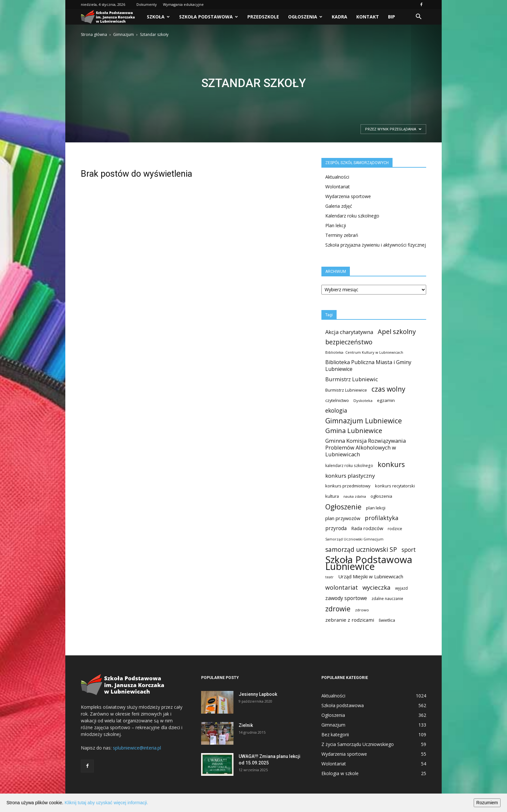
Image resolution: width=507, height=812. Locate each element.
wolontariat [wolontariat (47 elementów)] (342, 588)
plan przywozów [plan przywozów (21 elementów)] (343, 518)
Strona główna (94, 34)
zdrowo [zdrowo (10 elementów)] (362, 610)
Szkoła (158, 17)
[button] (418, 17)
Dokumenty (147, 4)
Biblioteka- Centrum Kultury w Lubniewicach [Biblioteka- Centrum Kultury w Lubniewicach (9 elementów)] (364, 352)
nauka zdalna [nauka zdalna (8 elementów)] (355, 496)
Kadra (340, 17)
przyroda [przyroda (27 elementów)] (336, 528)
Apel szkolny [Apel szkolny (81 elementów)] (397, 332)
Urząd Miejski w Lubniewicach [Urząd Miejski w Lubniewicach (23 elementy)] (371, 576)
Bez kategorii (335, 734)
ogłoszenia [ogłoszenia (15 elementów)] (381, 496)
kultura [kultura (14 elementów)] (332, 496)
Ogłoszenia (305, 17)
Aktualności (337, 177)
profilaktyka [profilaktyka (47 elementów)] (382, 518)
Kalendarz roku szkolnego (352, 216)
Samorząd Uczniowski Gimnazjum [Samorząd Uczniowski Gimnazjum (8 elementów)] (354, 539)
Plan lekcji (336, 225)
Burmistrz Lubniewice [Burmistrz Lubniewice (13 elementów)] (346, 390)
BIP (392, 17)
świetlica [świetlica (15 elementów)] (387, 620)
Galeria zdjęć (339, 206)
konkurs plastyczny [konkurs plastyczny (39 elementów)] (350, 476)
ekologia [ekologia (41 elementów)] (336, 411)
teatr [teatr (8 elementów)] (329, 577)
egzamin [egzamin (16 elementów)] (386, 400)
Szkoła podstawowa (209, 17)
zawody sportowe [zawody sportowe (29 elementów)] (346, 598)
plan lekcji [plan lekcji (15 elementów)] (376, 508)
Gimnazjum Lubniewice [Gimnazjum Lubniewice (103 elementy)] (364, 421)
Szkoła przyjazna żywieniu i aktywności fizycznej (376, 245)
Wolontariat (338, 187)
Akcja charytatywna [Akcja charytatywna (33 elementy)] (349, 332)
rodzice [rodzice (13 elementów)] (395, 528)
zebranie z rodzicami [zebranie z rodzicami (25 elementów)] (350, 620)
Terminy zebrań (342, 235)
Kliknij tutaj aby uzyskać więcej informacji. (106, 803)
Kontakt (368, 17)
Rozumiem (487, 803)
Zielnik (246, 725)
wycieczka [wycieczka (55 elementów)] (377, 587)
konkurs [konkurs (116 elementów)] (391, 464)
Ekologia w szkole (340, 773)
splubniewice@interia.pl (137, 748)
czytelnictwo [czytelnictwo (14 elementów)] (337, 400)
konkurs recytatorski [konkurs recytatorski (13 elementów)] (395, 486)
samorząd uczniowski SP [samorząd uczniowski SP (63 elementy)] (361, 549)
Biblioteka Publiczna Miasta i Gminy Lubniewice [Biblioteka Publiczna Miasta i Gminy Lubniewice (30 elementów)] (368, 366)
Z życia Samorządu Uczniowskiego (358, 744)
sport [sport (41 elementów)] (409, 550)
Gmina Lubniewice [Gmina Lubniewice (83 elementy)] (354, 431)
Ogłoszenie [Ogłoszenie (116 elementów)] (343, 507)
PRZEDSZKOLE (263, 17)
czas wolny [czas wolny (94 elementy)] (388, 389)
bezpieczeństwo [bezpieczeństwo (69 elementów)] (349, 342)
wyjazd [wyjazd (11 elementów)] (401, 588)
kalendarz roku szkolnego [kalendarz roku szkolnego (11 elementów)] (349, 466)
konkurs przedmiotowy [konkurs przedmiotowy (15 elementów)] (348, 486)
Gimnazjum (124, 34)
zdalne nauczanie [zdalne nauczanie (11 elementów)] (387, 599)
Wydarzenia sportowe (348, 196)
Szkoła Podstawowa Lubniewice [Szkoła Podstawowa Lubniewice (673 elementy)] (369, 563)
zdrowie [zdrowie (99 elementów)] (338, 609)
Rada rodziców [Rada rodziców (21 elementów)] (367, 528)
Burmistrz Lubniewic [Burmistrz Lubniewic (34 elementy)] (352, 379)
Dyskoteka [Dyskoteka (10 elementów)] (363, 400)
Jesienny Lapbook (258, 694)
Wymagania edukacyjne (183, 4)
